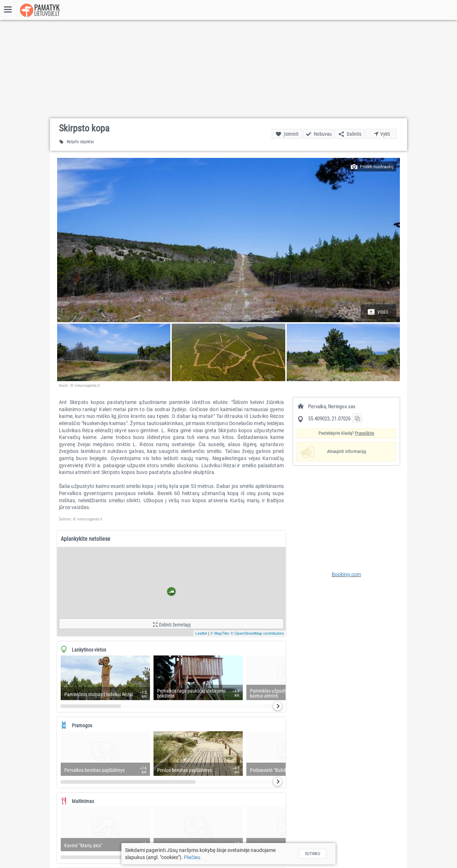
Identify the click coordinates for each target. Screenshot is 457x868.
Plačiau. (193, 857)
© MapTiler (220, 633)
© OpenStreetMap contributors (257, 633)
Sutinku (313, 854)
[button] (228, 240)
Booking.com (346, 574)
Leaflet (201, 633)
